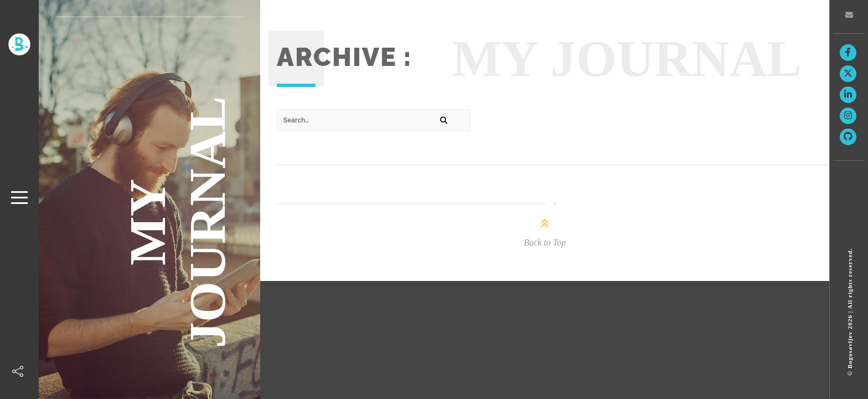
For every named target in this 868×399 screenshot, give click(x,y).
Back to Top (545, 242)
